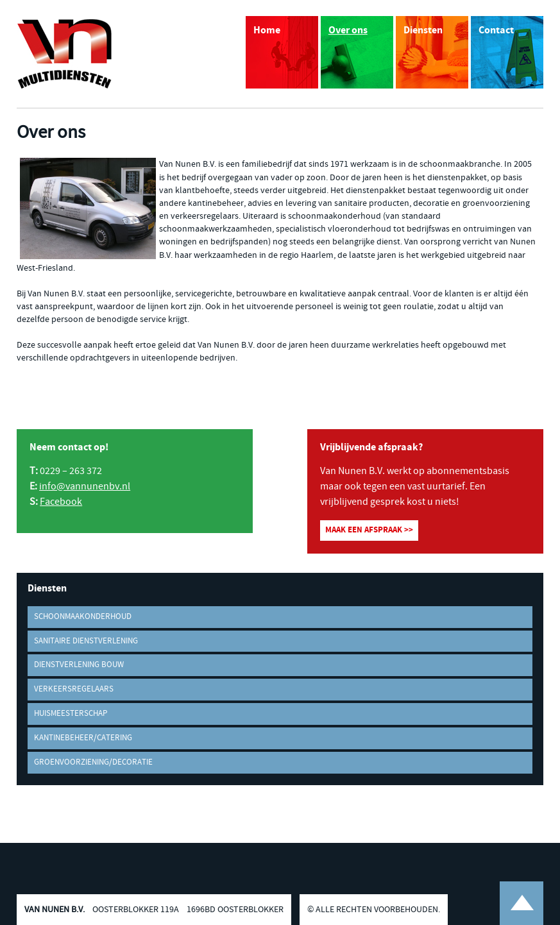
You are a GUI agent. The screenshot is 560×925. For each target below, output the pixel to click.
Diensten (423, 30)
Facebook (61, 502)
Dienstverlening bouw (79, 665)
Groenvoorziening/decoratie (93, 762)
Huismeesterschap (71, 714)
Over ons (348, 30)
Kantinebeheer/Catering (83, 738)
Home (267, 30)
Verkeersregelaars (74, 689)
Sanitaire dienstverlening (86, 641)
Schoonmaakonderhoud (83, 617)
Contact (496, 30)
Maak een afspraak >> (369, 530)
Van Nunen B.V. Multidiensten (65, 54)
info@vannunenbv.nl (85, 487)
